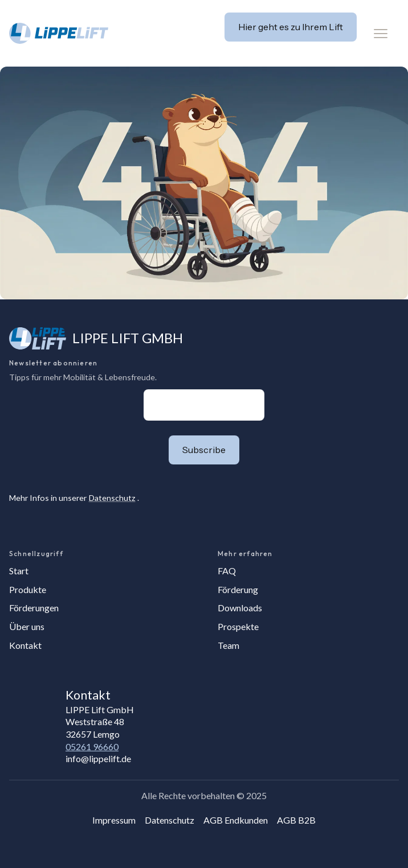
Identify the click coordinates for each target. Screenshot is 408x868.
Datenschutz (112, 498)
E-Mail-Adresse (144, 389)
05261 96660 (92, 746)
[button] (381, 34)
